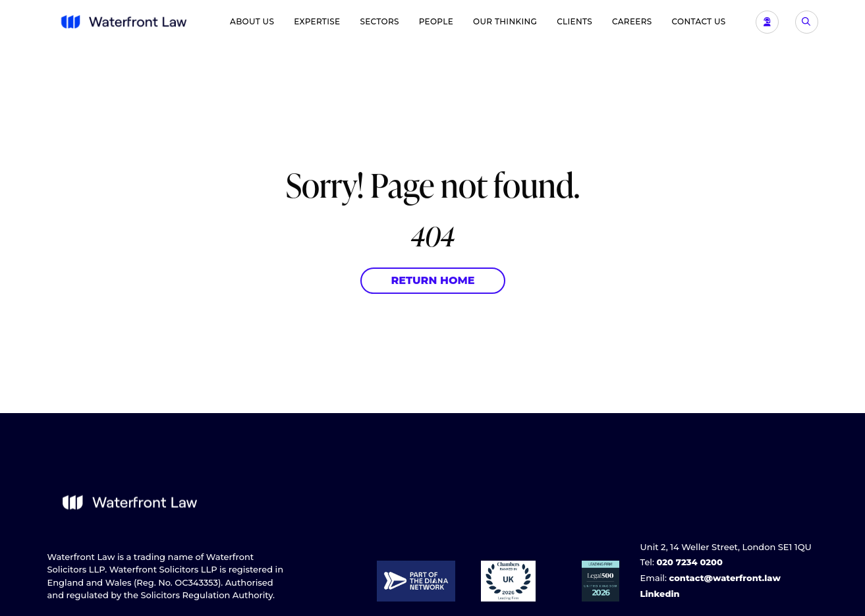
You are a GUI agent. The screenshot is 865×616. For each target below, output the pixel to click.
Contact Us (699, 21)
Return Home (432, 281)
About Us (252, 21)
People (436, 21)
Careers (632, 21)
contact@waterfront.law (724, 578)
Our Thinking (505, 21)
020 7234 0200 (689, 562)
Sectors (379, 21)
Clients (574, 21)
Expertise (317, 21)
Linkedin (660, 594)
